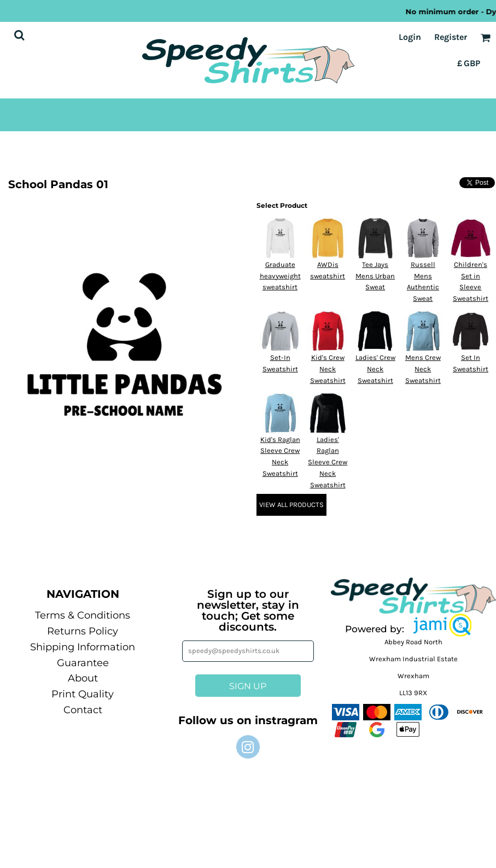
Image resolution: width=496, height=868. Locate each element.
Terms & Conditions (83, 615)
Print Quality (83, 694)
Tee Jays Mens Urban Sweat (375, 276)
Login (410, 37)
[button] (443, 625)
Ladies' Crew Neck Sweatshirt (375, 369)
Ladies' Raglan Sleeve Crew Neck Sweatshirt (328, 462)
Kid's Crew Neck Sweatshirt (328, 369)
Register (451, 37)
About (83, 678)
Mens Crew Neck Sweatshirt (423, 369)
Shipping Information (83, 647)
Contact (83, 710)
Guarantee (83, 663)
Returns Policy (83, 631)
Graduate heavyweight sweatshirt (280, 276)
